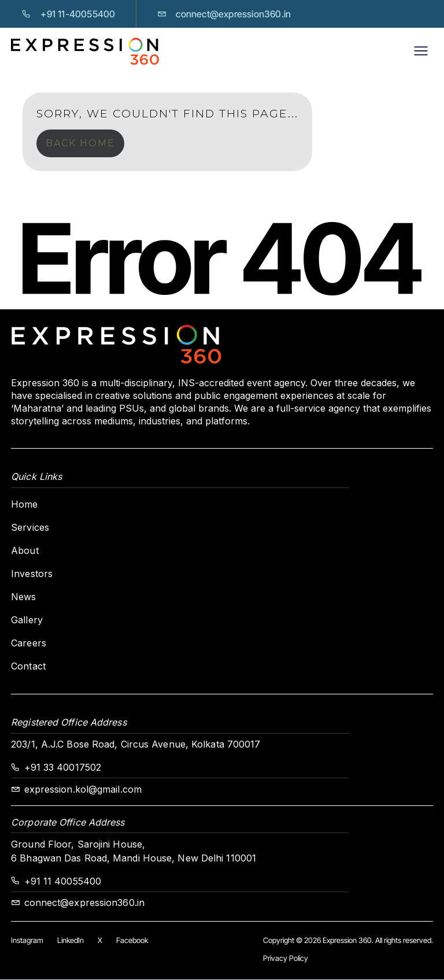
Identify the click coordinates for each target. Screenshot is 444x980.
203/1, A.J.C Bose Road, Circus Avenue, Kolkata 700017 (136, 744)
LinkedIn (71, 940)
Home (24, 504)
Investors (32, 574)
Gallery (27, 620)
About (25, 550)
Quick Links (36, 476)
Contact (28, 666)
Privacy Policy (286, 958)
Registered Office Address (69, 722)
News (23, 597)
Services (30, 527)
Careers (29, 643)
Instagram (27, 940)
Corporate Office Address (68, 822)
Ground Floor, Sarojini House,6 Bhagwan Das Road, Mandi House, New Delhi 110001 (134, 851)
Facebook (132, 940)
